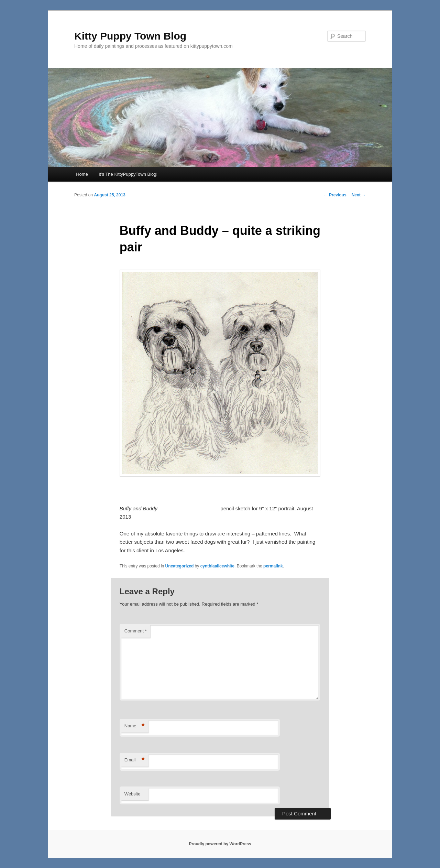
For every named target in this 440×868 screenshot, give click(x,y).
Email (135, 760)
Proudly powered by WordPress (220, 844)
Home (82, 174)
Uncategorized (180, 566)
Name (135, 726)
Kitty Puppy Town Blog (130, 36)
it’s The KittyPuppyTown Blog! (128, 174)
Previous (335, 195)
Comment (136, 631)
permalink (273, 566)
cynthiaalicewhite (217, 566)
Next (359, 195)
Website (133, 794)
